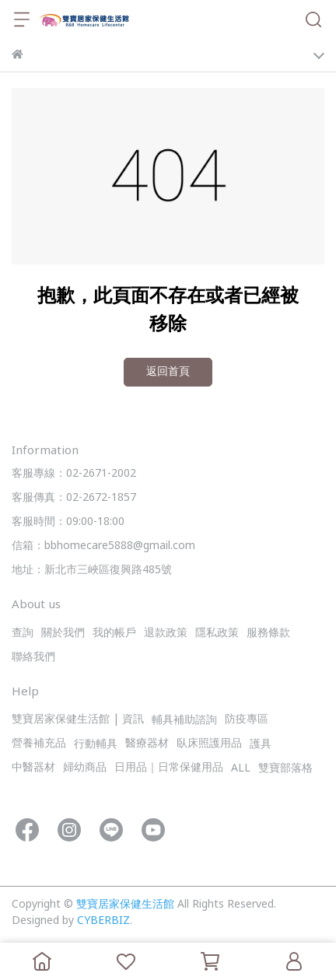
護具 (261, 745)
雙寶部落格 (285, 769)
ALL (241, 769)
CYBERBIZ (103, 921)
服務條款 (268, 633)
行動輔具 (96, 745)
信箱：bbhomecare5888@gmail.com (103, 546)
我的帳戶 (114, 633)
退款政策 (166, 633)
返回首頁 (168, 372)
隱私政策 (217, 633)
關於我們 (63, 633)
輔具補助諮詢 (184, 721)
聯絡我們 (33, 658)
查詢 (23, 633)
